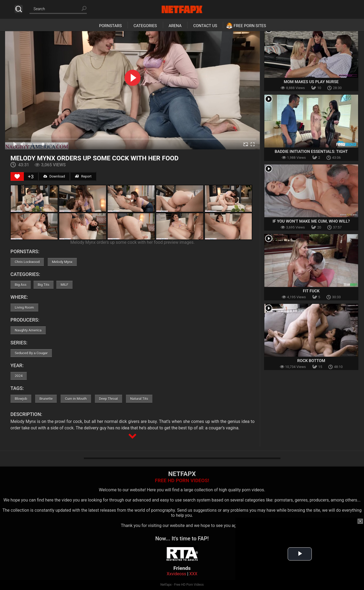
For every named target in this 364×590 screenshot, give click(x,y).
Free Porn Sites (250, 26)
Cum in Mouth (76, 399)
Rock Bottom (311, 361)
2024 (19, 376)
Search (19, 9)
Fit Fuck (311, 291)
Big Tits (44, 285)
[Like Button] (17, 176)
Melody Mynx (62, 262)
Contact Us (205, 26)
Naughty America (28, 330)
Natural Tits (139, 399)
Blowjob (21, 399)
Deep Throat (109, 399)
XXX (193, 574)
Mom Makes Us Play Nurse (311, 82)
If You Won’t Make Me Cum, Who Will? (311, 221)
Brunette (46, 399)
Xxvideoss (176, 574)
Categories (145, 26)
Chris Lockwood (27, 262)
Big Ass (21, 285)
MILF (64, 285)
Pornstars (110, 26)
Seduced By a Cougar (31, 353)
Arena (175, 26)
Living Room (24, 307)
